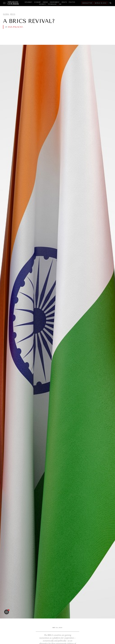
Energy (45, 2)
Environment (55, 2)
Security (42, 4)
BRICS (13, 14)
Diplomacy (28, 2)
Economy (38, 2)
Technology (52, 4)
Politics (72, 2)
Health (64, 2)
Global (6, 14)
